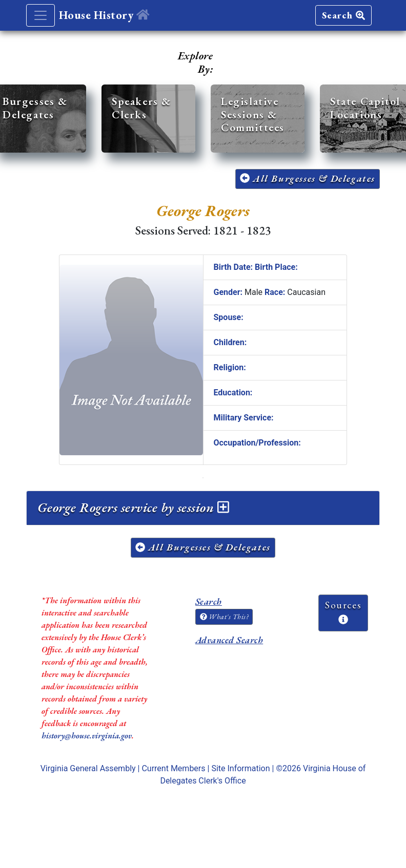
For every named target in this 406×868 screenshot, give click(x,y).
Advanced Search (229, 640)
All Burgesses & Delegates (308, 178)
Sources (343, 611)
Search (343, 15)
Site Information (240, 768)
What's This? (224, 617)
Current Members (173, 768)
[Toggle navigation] (40, 15)
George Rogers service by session (133, 507)
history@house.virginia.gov (87, 736)
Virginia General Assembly (88, 768)
